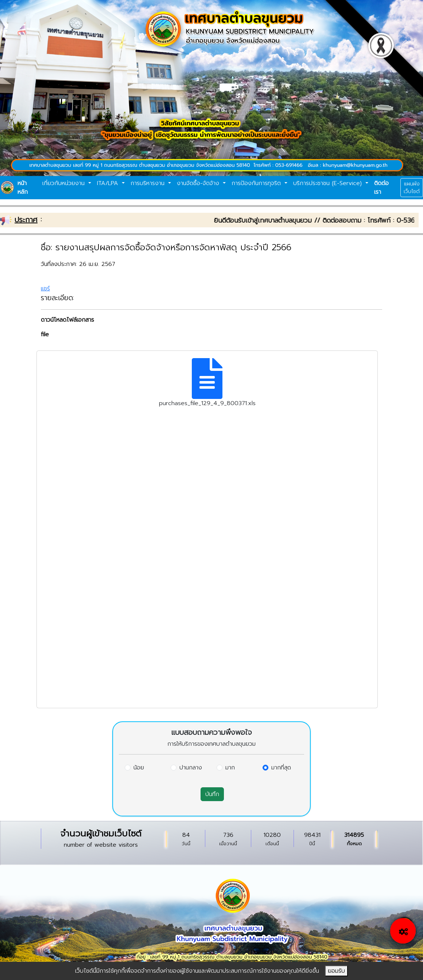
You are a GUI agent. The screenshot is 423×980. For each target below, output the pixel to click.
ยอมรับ (336, 971)
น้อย (139, 768)
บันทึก (212, 794)
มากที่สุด (281, 768)
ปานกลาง (191, 768)
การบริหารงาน (149, 183)
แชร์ (45, 289)
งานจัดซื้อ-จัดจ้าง (199, 183)
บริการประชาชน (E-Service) (329, 183)
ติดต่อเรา (381, 188)
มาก (230, 768)
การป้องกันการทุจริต (257, 183)
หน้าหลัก (23, 188)
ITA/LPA (109, 183)
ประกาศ (26, 220)
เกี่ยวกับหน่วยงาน (65, 183)
